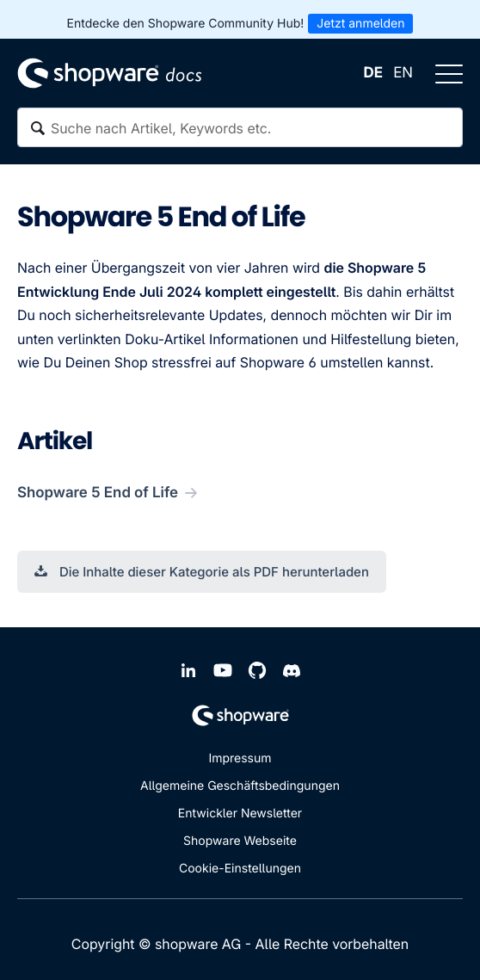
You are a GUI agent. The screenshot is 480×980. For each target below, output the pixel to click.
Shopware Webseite (240, 841)
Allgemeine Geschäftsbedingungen (240, 786)
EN (403, 73)
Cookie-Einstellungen (240, 869)
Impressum (240, 758)
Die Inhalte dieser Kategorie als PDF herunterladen (202, 572)
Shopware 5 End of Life (98, 493)
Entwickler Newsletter (240, 814)
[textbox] (240, 127)
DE (374, 73)
